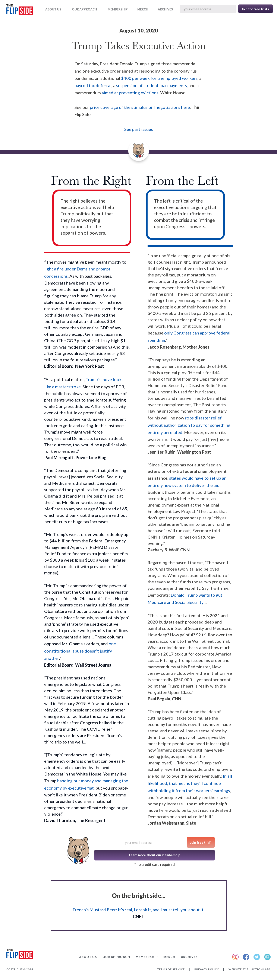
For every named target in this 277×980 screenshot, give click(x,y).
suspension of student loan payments (152, 85)
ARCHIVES (165, 9)
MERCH (143, 9)
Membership (118, 9)
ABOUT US (53, 9)
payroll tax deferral (93, 85)
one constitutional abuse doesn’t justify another (80, 651)
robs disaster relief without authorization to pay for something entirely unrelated (189, 425)
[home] (20, 10)
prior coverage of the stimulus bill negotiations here (140, 107)
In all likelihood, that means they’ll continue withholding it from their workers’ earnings (190, 783)
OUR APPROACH (84, 9)
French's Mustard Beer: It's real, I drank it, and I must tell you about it (138, 910)
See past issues (139, 129)
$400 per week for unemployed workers (159, 78)
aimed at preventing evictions (130, 93)
